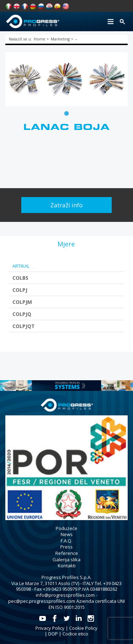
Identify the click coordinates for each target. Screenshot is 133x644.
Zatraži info (66, 205)
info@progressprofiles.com (65, 595)
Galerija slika (66, 560)
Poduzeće (66, 528)
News (67, 534)
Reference (67, 553)
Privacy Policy (50, 628)
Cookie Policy (83, 628)
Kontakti (67, 566)
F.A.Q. (66, 541)
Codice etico (75, 634)
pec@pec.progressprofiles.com (42, 601)
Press (66, 547)
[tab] (66, 244)
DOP (53, 634)
